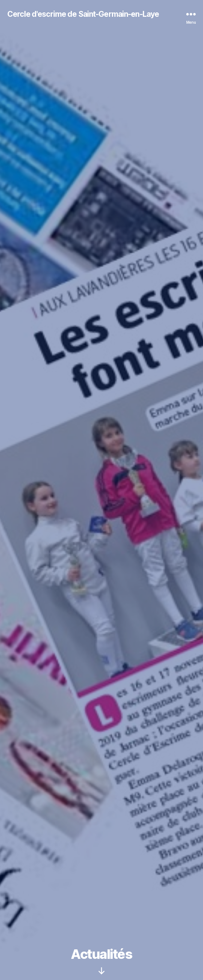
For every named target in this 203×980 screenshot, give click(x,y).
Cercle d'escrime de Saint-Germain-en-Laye (83, 14)
